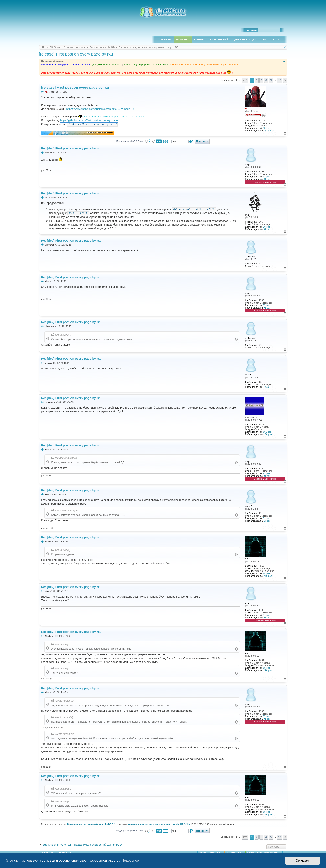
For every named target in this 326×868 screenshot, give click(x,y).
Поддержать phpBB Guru (130, 141)
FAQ (265, 40)
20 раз (267, 227)
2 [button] (257, 80)
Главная (165, 40)
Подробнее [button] (130, 860)
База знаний (219, 40)
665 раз (267, 432)
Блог (276, 40)
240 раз (268, 576)
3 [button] (261, 80)
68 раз (267, 574)
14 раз (267, 521)
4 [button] (266, 80)
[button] (245, 80)
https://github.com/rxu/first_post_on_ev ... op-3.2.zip (113, 117)
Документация (245, 40)
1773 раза (269, 131)
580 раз (267, 128)
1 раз (266, 387)
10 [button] (280, 80)
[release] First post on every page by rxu (76, 54)
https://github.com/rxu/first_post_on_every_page (89, 120)
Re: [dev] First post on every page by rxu (71, 148)
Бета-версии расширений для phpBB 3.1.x (93, 824)
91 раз (267, 179)
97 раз (267, 177)
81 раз (267, 229)
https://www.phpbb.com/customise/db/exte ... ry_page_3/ (100, 109)
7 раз (266, 518)
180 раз (268, 434)
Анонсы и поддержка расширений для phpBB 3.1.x (159, 824)
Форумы (182, 40)
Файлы (199, 40)
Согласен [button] (303, 861)
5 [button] (271, 80)
